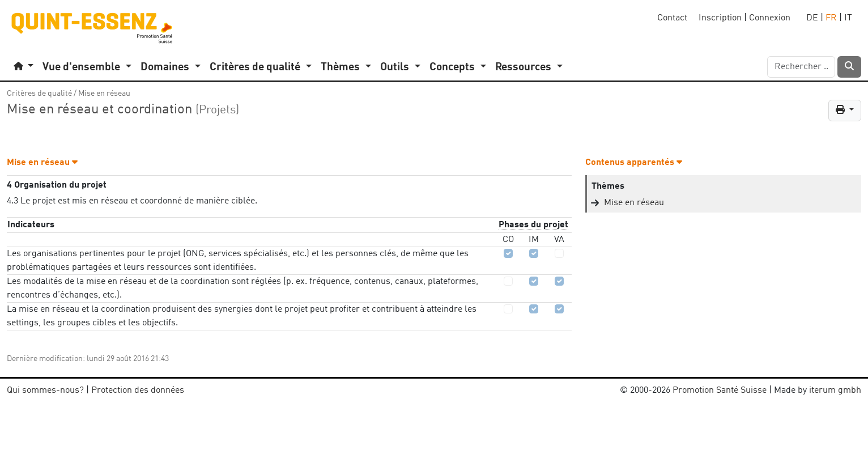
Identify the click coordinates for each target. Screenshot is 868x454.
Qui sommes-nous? (45, 391)
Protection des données (138, 391)
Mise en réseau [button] (42, 163)
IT (848, 18)
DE (812, 18)
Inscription (720, 18)
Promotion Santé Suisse (720, 391)
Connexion (770, 18)
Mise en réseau (104, 94)
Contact (672, 18)
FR (831, 18)
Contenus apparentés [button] (634, 163)
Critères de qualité (39, 94)
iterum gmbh (835, 391)
